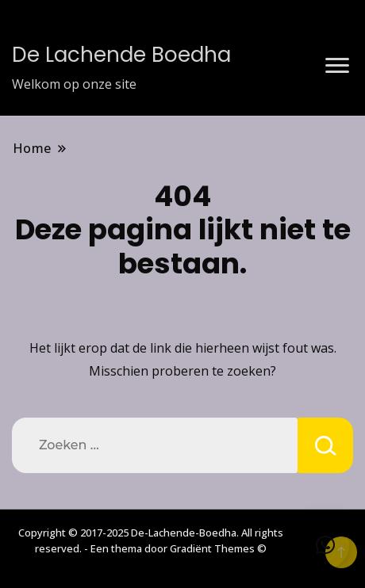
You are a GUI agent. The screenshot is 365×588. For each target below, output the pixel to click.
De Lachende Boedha (121, 55)
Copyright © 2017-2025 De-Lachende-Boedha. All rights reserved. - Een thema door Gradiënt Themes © (151, 540)
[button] (325, 545)
